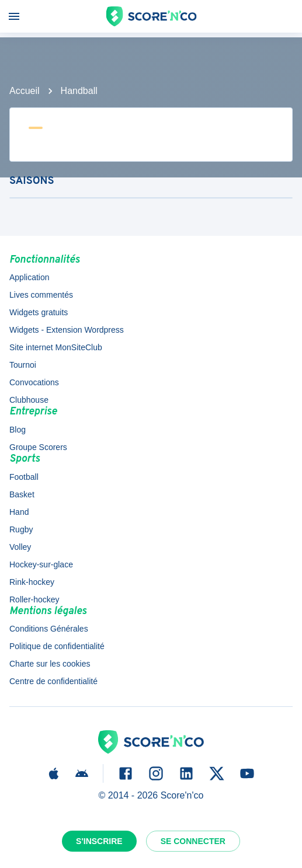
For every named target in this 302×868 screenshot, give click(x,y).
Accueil (25, 91)
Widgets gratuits (39, 312)
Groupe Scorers (38, 447)
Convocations (34, 382)
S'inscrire (99, 841)
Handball (79, 91)
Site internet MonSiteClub (56, 347)
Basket (22, 494)
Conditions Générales (49, 629)
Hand (19, 512)
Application (29, 277)
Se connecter (193, 841)
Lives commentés (41, 295)
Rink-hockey (32, 582)
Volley (20, 547)
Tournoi (23, 365)
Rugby (21, 529)
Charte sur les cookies (50, 664)
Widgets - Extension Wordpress (67, 330)
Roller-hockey (34, 599)
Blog (18, 430)
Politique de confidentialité (57, 646)
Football (24, 477)
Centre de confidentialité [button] (53, 681)
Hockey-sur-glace (41, 564)
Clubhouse (29, 400)
